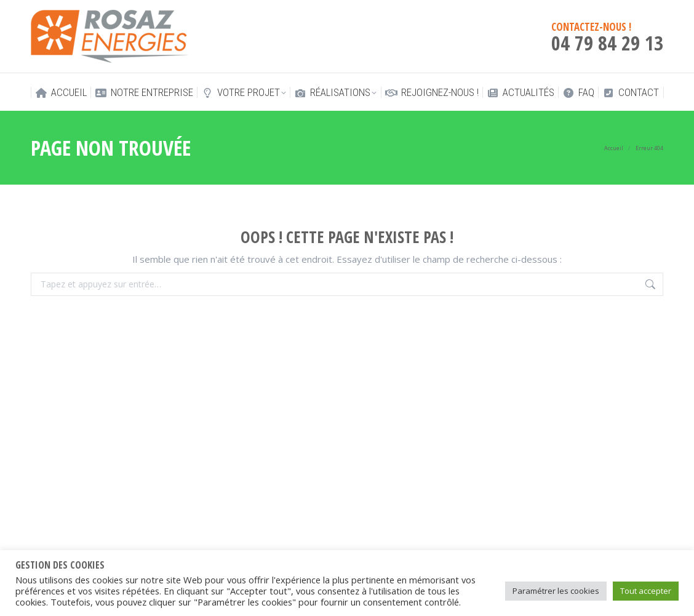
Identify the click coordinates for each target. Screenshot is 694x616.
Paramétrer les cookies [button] (556, 591)
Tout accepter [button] (646, 591)
